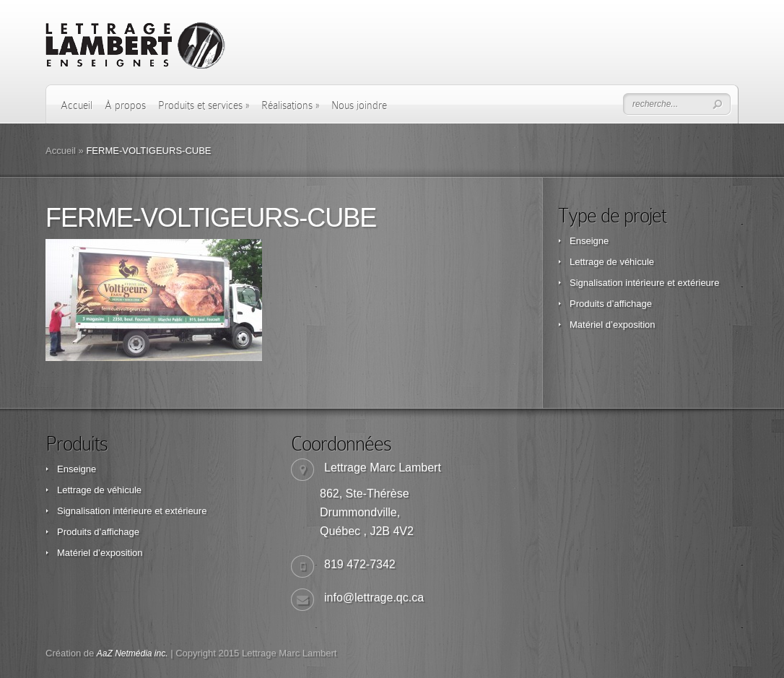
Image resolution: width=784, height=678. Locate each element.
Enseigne (589, 241)
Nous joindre (359, 105)
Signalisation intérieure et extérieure (644, 283)
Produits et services (204, 105)
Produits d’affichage (611, 304)
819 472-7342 (360, 564)
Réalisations (290, 105)
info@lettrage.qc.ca (374, 597)
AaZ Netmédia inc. (132, 653)
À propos (125, 105)
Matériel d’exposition (613, 325)
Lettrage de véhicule (612, 262)
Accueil (77, 105)
